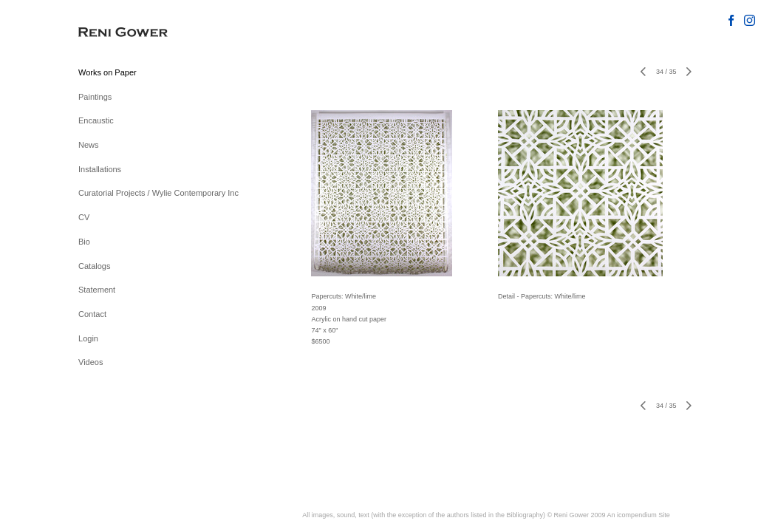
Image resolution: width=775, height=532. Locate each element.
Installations (100, 169)
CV (84, 217)
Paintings (95, 97)
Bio (84, 242)
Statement (97, 290)
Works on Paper (107, 72)
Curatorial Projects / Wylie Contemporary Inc (158, 193)
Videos (91, 362)
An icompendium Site (639, 515)
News (89, 145)
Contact (92, 314)
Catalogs (94, 266)
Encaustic (96, 120)
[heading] (115, 33)
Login (88, 338)
